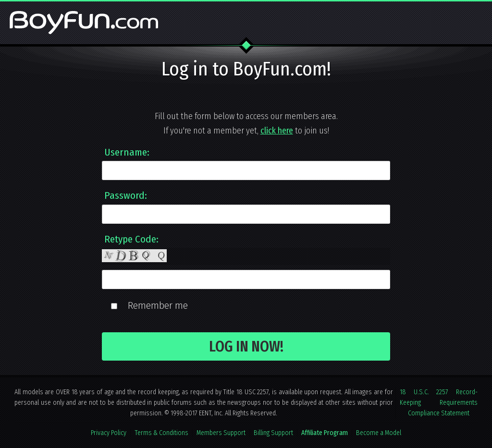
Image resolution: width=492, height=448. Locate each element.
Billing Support (273, 433)
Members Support (221, 433)
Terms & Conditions (161, 433)
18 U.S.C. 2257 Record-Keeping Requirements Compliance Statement (439, 403)
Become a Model (379, 433)
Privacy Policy (109, 433)
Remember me (158, 305)
